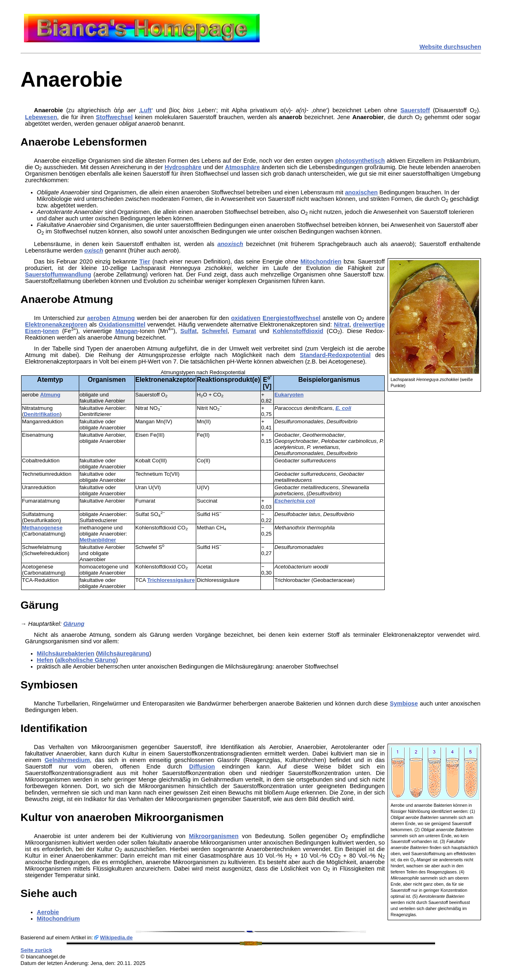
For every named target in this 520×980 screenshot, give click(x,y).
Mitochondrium (58, 919)
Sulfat (189, 331)
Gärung (74, 624)
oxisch (93, 250)
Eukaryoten (289, 395)
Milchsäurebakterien (66, 653)
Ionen (51, 331)
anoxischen (361, 192)
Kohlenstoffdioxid (298, 331)
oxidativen (246, 318)
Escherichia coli (295, 501)
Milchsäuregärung (123, 653)
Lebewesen (41, 117)
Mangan (127, 331)
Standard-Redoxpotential (335, 355)
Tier (145, 261)
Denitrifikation (42, 414)
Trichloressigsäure (171, 580)
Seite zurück (37, 950)
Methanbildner (98, 540)
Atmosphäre (243, 167)
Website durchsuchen (450, 47)
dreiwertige (369, 324)
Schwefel (215, 331)
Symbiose (404, 703)
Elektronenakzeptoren (56, 324)
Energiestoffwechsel (291, 318)
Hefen (45, 660)
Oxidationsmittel (122, 324)
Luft (146, 110)
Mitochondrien (321, 261)
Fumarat (245, 331)
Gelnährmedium (67, 760)
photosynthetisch (360, 161)
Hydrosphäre (183, 167)
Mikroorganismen (214, 836)
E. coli (343, 408)
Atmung (123, 318)
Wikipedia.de (116, 938)
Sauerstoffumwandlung (58, 274)
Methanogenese (42, 528)
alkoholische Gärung (86, 660)
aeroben (99, 318)
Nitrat (342, 324)
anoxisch (230, 244)
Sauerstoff (415, 110)
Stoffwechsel (114, 117)
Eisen (33, 331)
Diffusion (202, 767)
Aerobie (48, 912)
